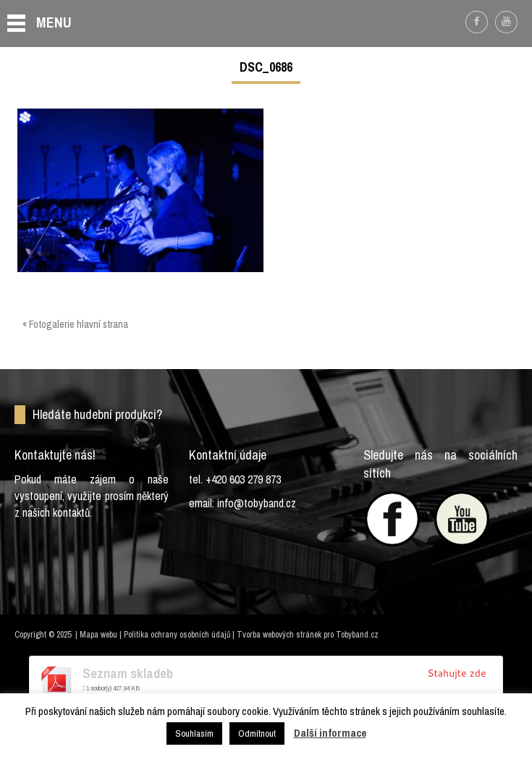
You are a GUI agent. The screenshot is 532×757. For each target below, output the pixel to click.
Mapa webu (98, 635)
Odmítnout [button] (257, 733)
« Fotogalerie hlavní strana (75, 324)
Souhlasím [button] (194, 733)
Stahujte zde (456, 673)
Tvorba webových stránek (279, 635)
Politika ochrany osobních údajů (177, 635)
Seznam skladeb (128, 673)
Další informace (330, 733)
